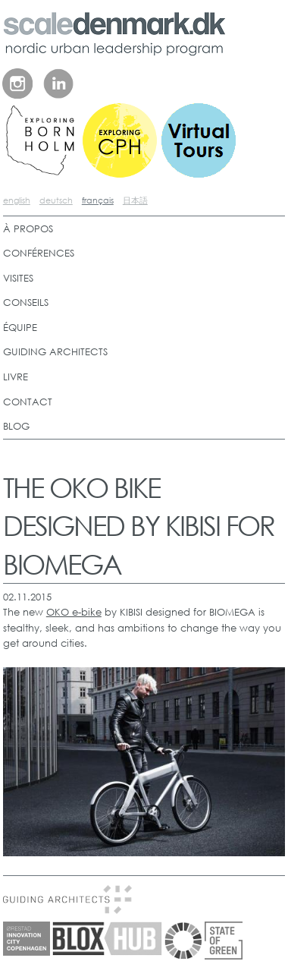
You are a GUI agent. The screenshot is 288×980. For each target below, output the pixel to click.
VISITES (18, 278)
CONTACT (28, 402)
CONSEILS (26, 303)
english (17, 200)
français (98, 200)
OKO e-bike (74, 612)
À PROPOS (28, 229)
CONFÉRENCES (39, 253)
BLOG (16, 426)
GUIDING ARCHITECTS (55, 352)
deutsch (56, 200)
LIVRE (16, 377)
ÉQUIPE (20, 328)
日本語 (135, 200)
